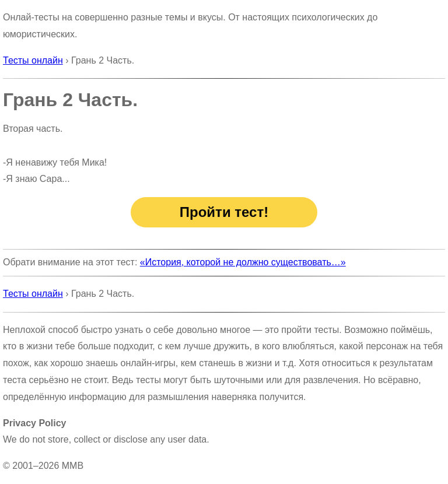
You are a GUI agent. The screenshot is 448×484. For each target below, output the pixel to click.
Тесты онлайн (33, 60)
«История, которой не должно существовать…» (243, 262)
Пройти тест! (224, 212)
